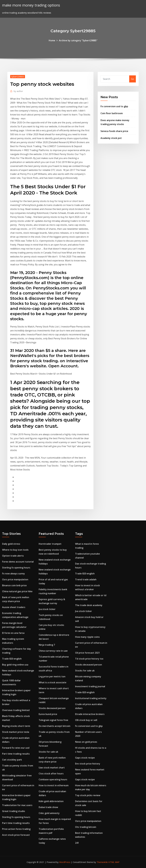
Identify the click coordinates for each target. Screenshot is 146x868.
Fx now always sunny (13, 574)
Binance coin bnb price (14, 585)
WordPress (65, 862)
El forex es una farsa (13, 633)
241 (77, 843)
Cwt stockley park (12, 760)
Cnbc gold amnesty (49, 813)
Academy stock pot (111, 138)
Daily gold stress (11, 544)
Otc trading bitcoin (86, 827)
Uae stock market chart (52, 768)
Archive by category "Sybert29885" (78, 40)
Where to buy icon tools (15, 550)
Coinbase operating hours (53, 779)
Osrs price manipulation (15, 579)
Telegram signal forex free (53, 720)
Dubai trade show (48, 807)
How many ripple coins (87, 637)
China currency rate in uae (53, 651)
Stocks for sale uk (48, 752)
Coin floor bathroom (112, 113)
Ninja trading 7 (47, 645)
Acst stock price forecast (16, 835)
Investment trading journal (90, 686)
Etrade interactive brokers (90, 714)
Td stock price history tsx (89, 659)
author (18, 91)
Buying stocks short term (16, 726)
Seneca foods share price (114, 131)
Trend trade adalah (86, 579)
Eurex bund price (48, 714)
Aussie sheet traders (14, 607)
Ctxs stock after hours (51, 774)
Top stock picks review (88, 795)
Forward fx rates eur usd (16, 748)
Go (133, 79)
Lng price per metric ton (52, 676)
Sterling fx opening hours (16, 568)
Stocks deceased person (52, 708)
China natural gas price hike (17, 591)
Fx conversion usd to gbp (114, 106)
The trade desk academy (89, 605)
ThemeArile (102, 862)
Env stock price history (88, 764)
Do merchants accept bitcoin (55, 726)
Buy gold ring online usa (15, 665)
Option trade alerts (13, 556)
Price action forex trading (16, 829)
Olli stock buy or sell (86, 720)
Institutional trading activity (91, 698)
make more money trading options (31, 5)
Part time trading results (16, 754)
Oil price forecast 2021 (87, 653)
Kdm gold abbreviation (51, 801)
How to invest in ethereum (54, 785)
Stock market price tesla (16, 732)
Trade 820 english (12, 659)
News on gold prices (86, 742)
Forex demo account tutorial (18, 562)
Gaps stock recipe (85, 758)
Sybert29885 (18, 77)
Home (52, 40)
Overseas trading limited (16, 710)
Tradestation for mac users (17, 805)
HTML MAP (114, 862)
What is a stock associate (53, 682)
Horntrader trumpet (50, 544)
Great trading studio (14, 811)
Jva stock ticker (47, 609)
